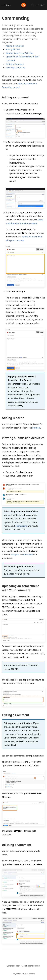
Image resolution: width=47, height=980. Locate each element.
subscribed (27, 555)
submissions (21, 526)
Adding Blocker (13, 49)
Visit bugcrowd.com (31, 966)
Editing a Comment (15, 64)
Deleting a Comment (15, 68)
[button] (6, 5)
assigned (15, 555)
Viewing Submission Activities (19, 53)
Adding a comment (15, 46)
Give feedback (13, 966)
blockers (36, 428)
